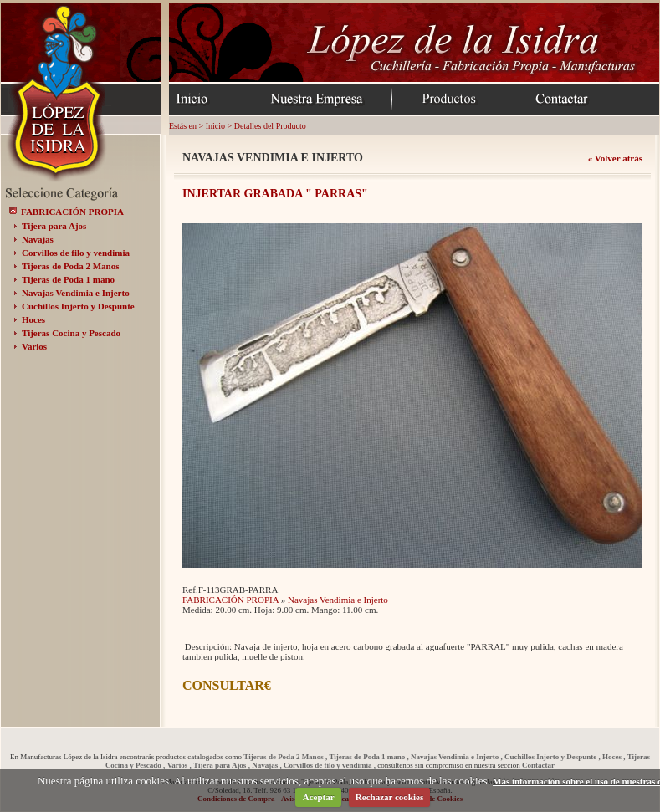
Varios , (179, 765)
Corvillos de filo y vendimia (76, 253)
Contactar (538, 765)
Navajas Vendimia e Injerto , (457, 757)
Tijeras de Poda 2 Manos (71, 266)
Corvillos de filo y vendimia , (330, 765)
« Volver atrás (615, 158)
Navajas (38, 239)
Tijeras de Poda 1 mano (68, 279)
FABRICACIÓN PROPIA (72, 212)
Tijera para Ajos (54, 226)
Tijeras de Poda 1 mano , (368, 757)
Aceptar (319, 797)
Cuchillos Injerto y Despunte (78, 306)
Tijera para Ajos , (222, 765)
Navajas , (267, 765)
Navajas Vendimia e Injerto (76, 293)
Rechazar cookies (389, 797)
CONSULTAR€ (227, 685)
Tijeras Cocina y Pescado (71, 333)
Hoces (33, 319)
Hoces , (614, 757)
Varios (34, 346)
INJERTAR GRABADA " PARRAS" (275, 194)
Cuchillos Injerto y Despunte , (553, 757)
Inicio (215, 126)
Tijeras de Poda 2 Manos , (285, 757)
